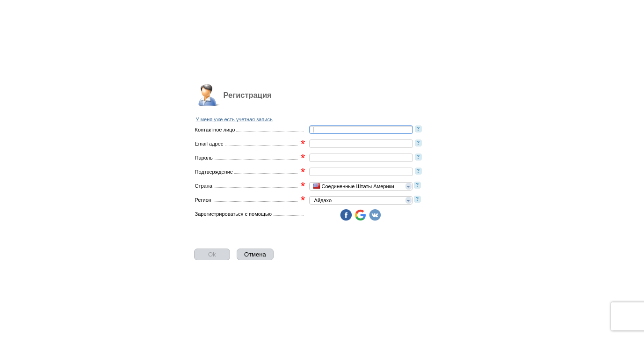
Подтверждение (214, 172)
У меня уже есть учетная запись (234, 119)
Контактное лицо (215, 130)
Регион (203, 200)
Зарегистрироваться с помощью (233, 214)
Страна (204, 186)
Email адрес (209, 144)
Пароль (204, 158)
